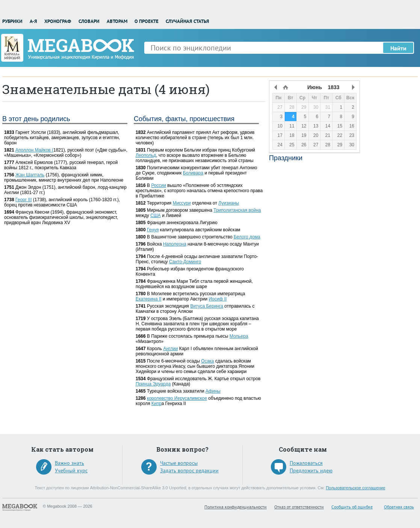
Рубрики (12, 21)
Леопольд (146, 155)
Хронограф (58, 21)
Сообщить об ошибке (352, 507)
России (159, 185)
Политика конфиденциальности (236, 507)
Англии (170, 349)
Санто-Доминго (185, 262)
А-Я (33, 21)
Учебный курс (71, 470)
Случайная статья (187, 21)
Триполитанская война (237, 210)
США (156, 215)
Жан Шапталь (30, 175)
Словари (89, 21)
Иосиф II (218, 299)
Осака (207, 361)
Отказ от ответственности (299, 507)
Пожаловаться (306, 463)
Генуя (153, 230)
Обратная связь (399, 507)
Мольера (239, 336)
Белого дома (247, 237)
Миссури (182, 203)
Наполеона (175, 244)
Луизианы (229, 203)
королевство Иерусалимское (177, 398)
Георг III (23, 200)
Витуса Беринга (207, 306)
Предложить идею (311, 470)
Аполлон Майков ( (34, 150)
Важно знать (69, 463)
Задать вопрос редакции (189, 470)
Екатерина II (149, 299)
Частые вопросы (179, 463)
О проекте (147, 21)
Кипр (156, 404)
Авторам (117, 21)
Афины (213, 391)
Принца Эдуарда (153, 384)
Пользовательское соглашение (355, 488)
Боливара (193, 173)
